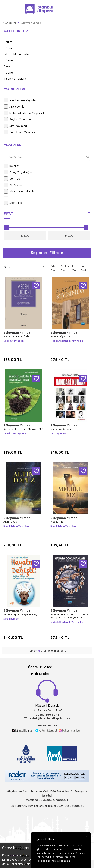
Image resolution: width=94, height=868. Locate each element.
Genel (10, 48)
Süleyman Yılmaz (17, 333)
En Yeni (75, 268)
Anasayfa (9, 23)
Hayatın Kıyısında (60, 336)
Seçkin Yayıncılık (18, 119)
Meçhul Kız (57, 522)
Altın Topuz (10, 522)
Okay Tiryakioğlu (18, 172)
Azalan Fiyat (65, 268)
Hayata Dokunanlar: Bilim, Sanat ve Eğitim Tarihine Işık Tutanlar (70, 616)
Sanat (8, 66)
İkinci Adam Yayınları (21, 100)
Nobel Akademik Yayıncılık (24, 113)
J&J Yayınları (15, 107)
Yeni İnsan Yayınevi (20, 132)
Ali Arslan (13, 185)
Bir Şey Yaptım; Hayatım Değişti (22, 614)
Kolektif (12, 166)
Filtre (24, 267)
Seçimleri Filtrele (47, 253)
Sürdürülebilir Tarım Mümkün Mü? (23, 429)
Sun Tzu (12, 179)
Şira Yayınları (15, 126)
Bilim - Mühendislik (17, 54)
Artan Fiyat (54, 268)
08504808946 (74, 806)
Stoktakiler (14, 203)
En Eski (83, 268)
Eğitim (8, 42)
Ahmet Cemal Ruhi (19, 191)
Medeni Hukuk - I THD (16, 336)
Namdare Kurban (61, 429)
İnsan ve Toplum (15, 79)
